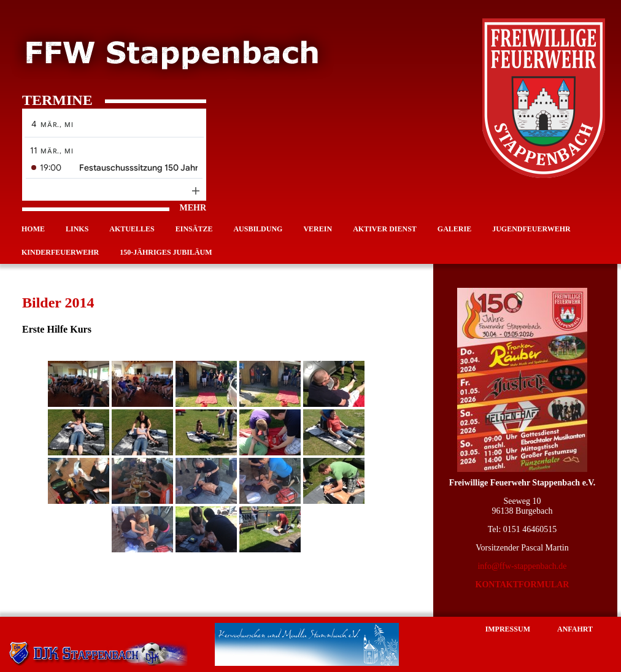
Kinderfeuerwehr (60, 252)
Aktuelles (132, 229)
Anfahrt (575, 629)
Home (33, 229)
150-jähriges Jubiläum (166, 252)
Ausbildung (258, 229)
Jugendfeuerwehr (531, 229)
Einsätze (194, 229)
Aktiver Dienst (385, 229)
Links (77, 229)
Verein (318, 229)
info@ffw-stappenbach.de (522, 566)
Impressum (508, 629)
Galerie (454, 229)
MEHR (114, 208)
